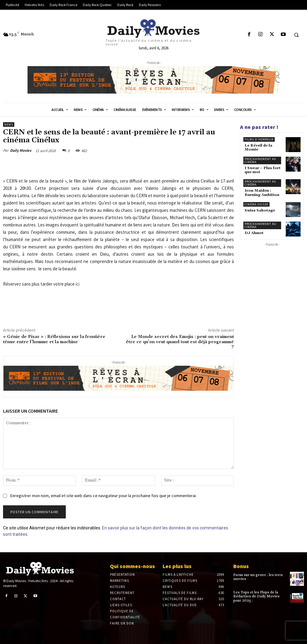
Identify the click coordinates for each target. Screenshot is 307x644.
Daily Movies (21, 150)
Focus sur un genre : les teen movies (258, 577)
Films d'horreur (259, 139)
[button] (296, 35)
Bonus (241, 566)
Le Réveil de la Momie (258, 148)
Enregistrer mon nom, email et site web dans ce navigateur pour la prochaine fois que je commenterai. (104, 496)
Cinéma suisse (256, 204)
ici (78, 284)
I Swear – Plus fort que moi (263, 170)
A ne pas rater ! (259, 127)
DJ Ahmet (254, 233)
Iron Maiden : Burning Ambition (262, 193)
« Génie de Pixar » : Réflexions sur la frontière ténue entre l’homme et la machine (54, 339)
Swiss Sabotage (260, 210)
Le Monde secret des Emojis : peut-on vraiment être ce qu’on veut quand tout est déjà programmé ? (180, 342)
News (9, 125)
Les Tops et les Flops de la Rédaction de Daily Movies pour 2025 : (256, 596)
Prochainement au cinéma (260, 160)
